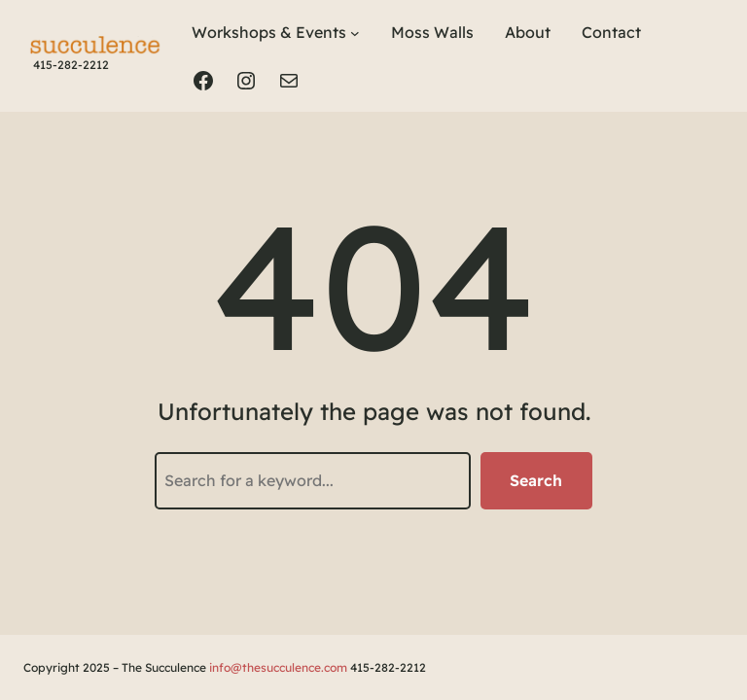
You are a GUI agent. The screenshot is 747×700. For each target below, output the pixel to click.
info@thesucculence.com (278, 667)
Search (536, 480)
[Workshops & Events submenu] (355, 33)
